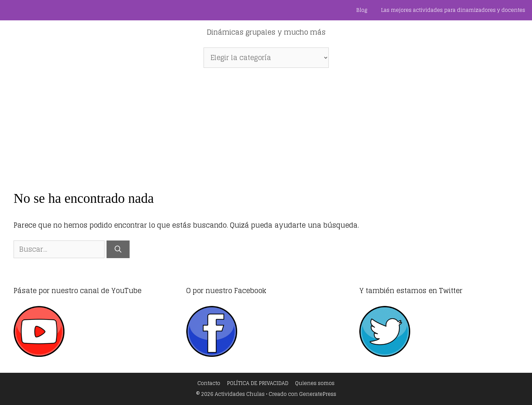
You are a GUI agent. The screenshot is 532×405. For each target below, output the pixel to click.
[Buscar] (118, 249)
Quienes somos (315, 383)
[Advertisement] (266, 126)
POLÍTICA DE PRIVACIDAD (258, 383)
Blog (362, 10)
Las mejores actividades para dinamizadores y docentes (453, 10)
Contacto (209, 383)
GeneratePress (318, 394)
